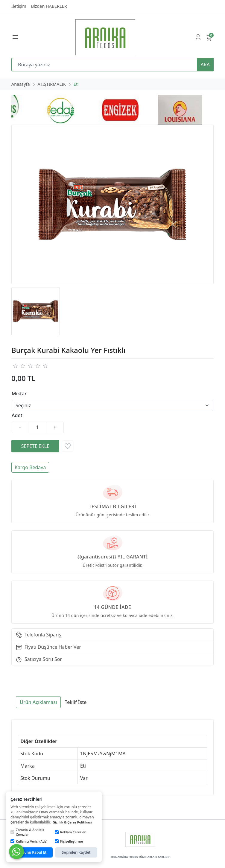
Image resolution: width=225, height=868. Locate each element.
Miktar (19, 394)
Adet (17, 415)
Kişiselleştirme (69, 841)
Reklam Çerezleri (71, 832)
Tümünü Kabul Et (32, 852)
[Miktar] (37, 427)
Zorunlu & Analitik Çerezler (27, 832)
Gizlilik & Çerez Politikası (72, 822)
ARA (205, 65)
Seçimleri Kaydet (76, 852)
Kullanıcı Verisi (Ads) (29, 841)
